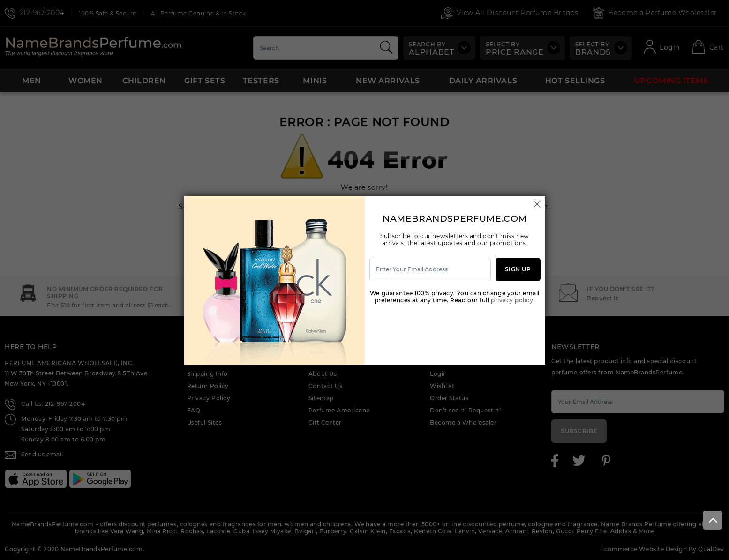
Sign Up (518, 269)
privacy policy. (513, 300)
